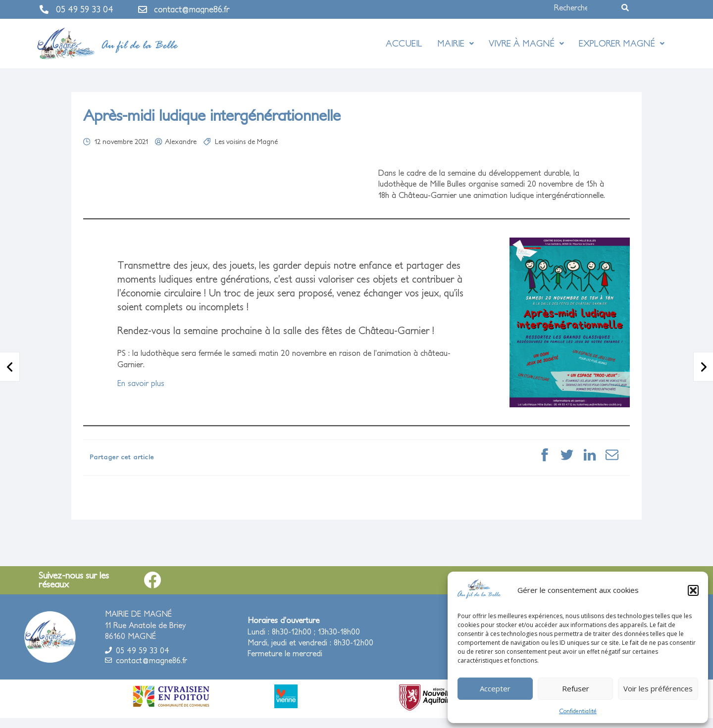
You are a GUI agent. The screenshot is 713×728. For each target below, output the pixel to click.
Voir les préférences (658, 688)
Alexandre (181, 142)
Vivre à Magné (526, 43)
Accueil (404, 43)
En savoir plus (141, 383)
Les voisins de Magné (246, 142)
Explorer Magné (622, 43)
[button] (693, 590)
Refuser (576, 688)
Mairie (456, 43)
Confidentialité (578, 711)
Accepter (495, 688)
